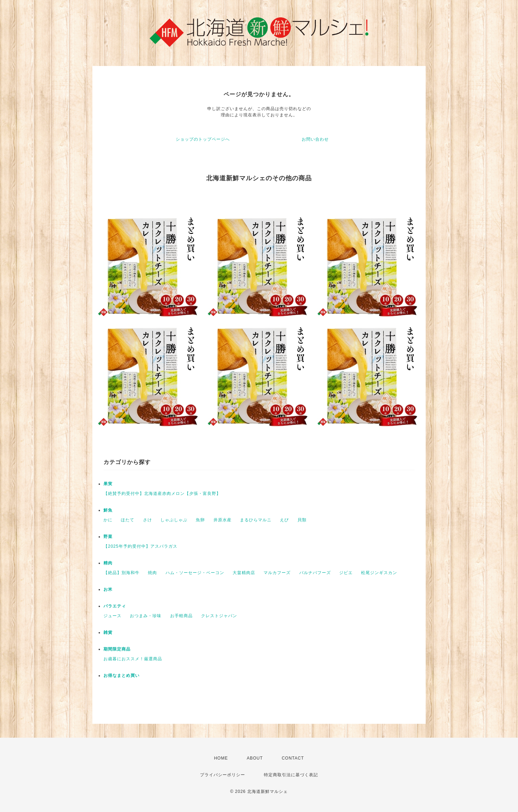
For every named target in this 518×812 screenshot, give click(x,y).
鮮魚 (108, 510)
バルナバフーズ (315, 573)
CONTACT (293, 758)
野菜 (108, 537)
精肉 (108, 563)
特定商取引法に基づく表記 (291, 775)
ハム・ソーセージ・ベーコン (195, 573)
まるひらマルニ (256, 520)
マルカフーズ (277, 573)
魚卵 (200, 520)
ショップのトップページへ (203, 139)
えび (284, 520)
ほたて (128, 520)
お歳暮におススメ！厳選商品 (133, 659)
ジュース (112, 616)
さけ (148, 520)
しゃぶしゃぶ (174, 520)
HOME (221, 758)
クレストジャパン (219, 616)
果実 (108, 484)
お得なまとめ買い (122, 676)
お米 (108, 589)
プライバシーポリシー (223, 775)
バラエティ (115, 606)
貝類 (302, 520)
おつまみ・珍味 (146, 616)
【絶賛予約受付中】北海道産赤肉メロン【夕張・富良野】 (162, 494)
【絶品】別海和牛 (122, 573)
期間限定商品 (117, 649)
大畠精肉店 (244, 573)
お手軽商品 (181, 616)
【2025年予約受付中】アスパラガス (140, 546)
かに (108, 520)
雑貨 (108, 632)
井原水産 (223, 520)
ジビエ (346, 573)
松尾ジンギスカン (379, 573)
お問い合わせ (315, 139)
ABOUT (255, 758)
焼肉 (152, 573)
